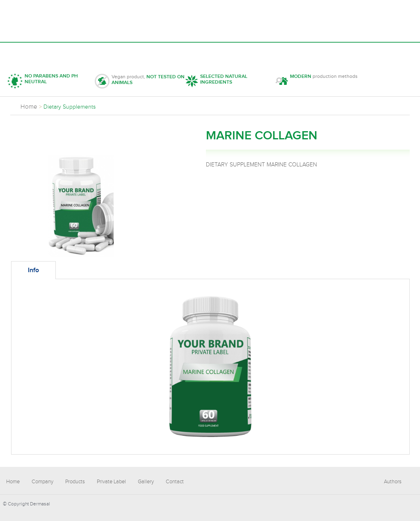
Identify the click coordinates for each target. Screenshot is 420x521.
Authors (393, 482)
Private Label (159, 52)
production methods (317, 81)
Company (59, 52)
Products (106, 52)
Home (21, 52)
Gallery (210, 52)
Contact (252, 52)
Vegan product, (140, 81)
